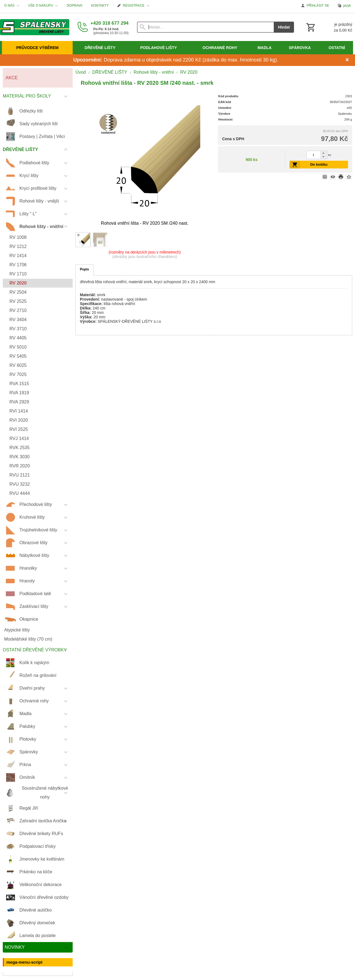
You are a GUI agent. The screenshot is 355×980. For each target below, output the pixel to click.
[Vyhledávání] (206, 27)
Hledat (284, 27)
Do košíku (319, 164)
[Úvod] (35, 27)
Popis (84, 269)
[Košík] (329, 27)
